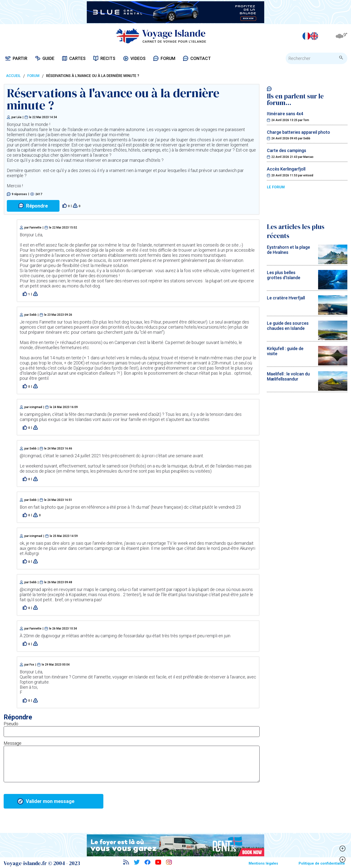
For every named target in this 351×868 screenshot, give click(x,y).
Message (13, 743)
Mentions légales (263, 863)
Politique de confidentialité (322, 863)
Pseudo (11, 724)
